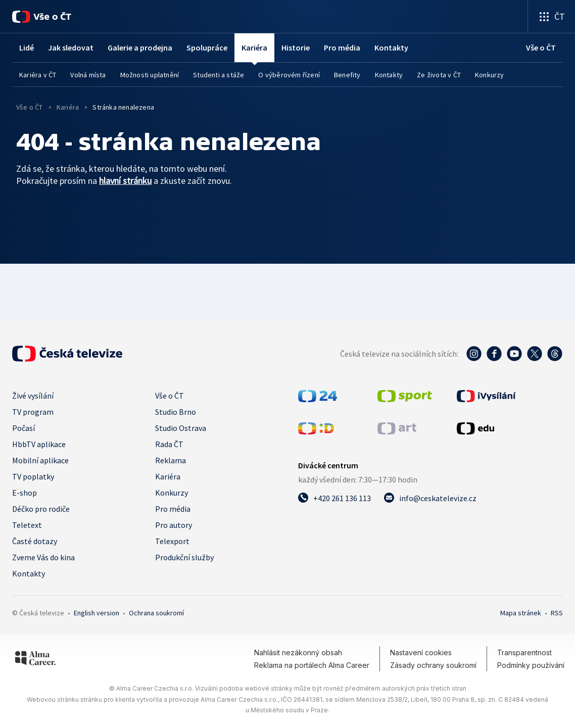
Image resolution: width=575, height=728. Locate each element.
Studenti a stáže (219, 75)
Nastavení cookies (421, 652)
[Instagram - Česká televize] (474, 354)
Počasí (23, 428)
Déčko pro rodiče (41, 509)
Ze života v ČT (439, 75)
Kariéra (168, 476)
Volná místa (88, 75)
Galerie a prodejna (140, 47)
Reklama (171, 460)
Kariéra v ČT (38, 75)
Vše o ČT (170, 396)
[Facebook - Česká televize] (494, 354)
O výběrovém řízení (289, 75)
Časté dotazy (35, 541)
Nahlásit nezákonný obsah (298, 652)
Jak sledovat (71, 47)
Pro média (342, 47)
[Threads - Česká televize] (555, 354)
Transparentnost (524, 652)
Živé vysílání (33, 396)
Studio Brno (176, 412)
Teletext (27, 525)
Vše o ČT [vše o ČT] (30, 107)
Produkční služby (184, 557)
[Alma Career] (35, 660)
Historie (296, 47)
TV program (33, 412)
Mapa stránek (521, 613)
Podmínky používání (531, 665)
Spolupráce (207, 47)
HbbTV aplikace (39, 444)
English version (97, 613)
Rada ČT (169, 444)
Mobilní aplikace (40, 460)
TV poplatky (33, 476)
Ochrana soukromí (156, 613)
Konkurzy (490, 75)
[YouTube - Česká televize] (514, 354)
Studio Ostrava (181, 428)
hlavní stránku (125, 181)
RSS (557, 613)
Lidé (27, 47)
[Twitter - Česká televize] (535, 354)
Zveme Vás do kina (43, 557)
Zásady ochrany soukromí (433, 665)
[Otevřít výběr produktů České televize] (552, 16)
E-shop (25, 493)
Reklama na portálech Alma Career (312, 665)
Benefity (347, 75)
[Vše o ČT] (42, 17)
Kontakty (391, 47)
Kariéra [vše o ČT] (68, 107)
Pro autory (174, 525)
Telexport (172, 541)
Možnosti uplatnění (150, 75)
